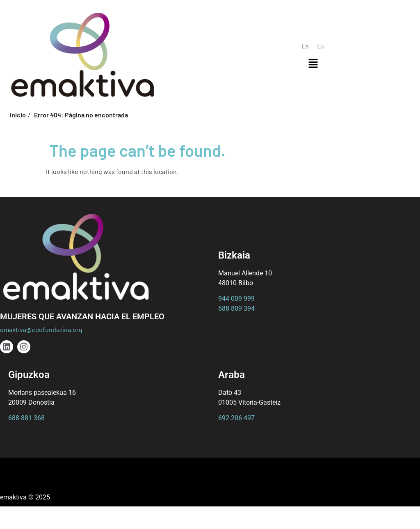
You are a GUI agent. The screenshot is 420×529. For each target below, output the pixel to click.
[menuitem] (305, 46)
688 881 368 (26, 418)
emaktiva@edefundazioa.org (41, 329)
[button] (313, 64)
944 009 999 (236, 299)
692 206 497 (236, 418)
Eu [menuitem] (321, 46)
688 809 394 (236, 308)
